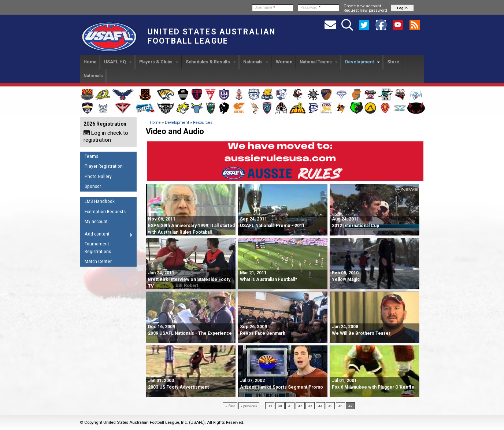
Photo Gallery (98, 176)
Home (90, 62)
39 (270, 406)
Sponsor (93, 186)
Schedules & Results (211, 62)
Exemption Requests (105, 212)
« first (230, 406)
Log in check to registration (106, 136)
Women (284, 62)
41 (290, 406)
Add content (106, 235)
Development (362, 62)
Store (393, 62)
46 (340, 406)
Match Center (98, 261)
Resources (203, 123)
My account (96, 221)
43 (310, 406)
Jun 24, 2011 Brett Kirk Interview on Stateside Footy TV (189, 279)
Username (265, 8)
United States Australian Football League (212, 36)
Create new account (362, 6)
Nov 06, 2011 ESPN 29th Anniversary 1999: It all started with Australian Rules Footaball (191, 226)
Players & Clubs (159, 62)
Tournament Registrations (98, 248)
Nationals (256, 62)
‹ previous (249, 406)
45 (330, 406)
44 (320, 406)
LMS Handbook (100, 201)
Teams (91, 156)
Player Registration (104, 166)
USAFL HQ (118, 62)
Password (310, 8)
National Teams (319, 62)
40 (280, 406)
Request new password (365, 10)
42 (300, 406)
